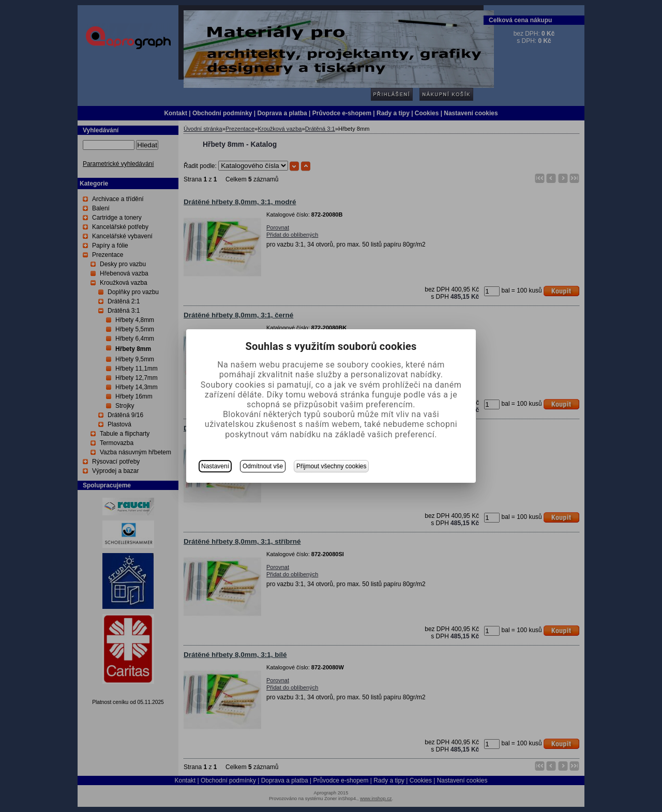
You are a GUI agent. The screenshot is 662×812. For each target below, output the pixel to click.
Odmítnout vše (263, 466)
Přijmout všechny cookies (331, 466)
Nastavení (215, 466)
